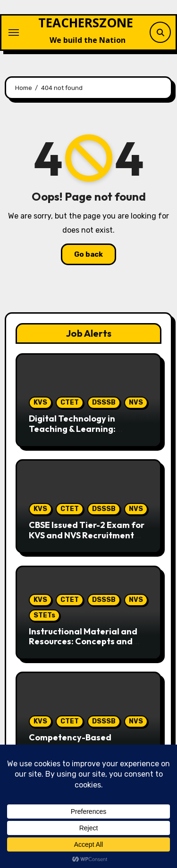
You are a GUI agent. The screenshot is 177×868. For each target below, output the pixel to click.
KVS (40, 402)
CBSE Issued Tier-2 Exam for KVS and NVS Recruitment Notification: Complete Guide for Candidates (87, 540)
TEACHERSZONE (86, 23)
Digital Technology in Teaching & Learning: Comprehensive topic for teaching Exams (80, 434)
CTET (70, 402)
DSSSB (104, 402)
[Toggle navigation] (14, 32)
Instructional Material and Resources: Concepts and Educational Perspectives (83, 641)
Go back (88, 254)
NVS (136, 402)
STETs (44, 615)
